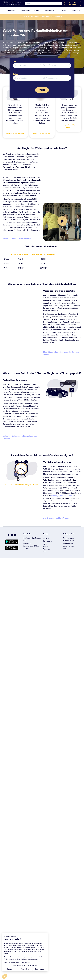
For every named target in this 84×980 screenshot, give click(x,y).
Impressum (27, 543)
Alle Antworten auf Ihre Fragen (56, 518)
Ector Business (69, 538)
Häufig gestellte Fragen (32, 538)
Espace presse (68, 546)
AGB (24, 541)
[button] (5, 976)
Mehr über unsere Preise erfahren (17, 239)
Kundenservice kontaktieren (69, 542)
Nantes (46, 547)
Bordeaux (48, 542)
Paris (46, 539)
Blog (65, 549)
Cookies (26, 549)
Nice (45, 552)
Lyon (46, 544)
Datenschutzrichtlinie (31, 546)
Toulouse (46, 549)
